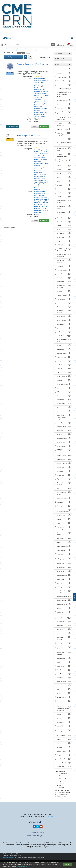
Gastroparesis (38, 169)
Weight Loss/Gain (62, 759)
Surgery (42, 114)
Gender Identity (61, 365)
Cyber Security (61, 266)
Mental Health (61, 475)
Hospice (59, 396)
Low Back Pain (61, 460)
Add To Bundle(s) (13, 126)
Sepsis (58, 662)
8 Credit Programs (40, 150)
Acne (58, 85)
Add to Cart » (44, 126)
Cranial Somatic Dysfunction (61, 256)
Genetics (59, 369)
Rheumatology (39, 112)
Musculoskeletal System (61, 493)
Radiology (59, 643)
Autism (59, 173)
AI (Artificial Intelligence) (60, 124)
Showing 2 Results (45, 58)
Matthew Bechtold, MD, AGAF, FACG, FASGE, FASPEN (41, 197)
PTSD (58, 633)
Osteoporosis (60, 571)
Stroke (41, 186)
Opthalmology (38, 101)
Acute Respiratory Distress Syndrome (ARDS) (62, 94)
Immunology (45, 92)
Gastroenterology (39, 167)
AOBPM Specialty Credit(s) (62, 161)
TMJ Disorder (61, 736)
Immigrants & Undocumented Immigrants (61, 417)
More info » (35, 126)
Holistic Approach (62, 392)
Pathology (42, 103)
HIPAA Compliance (62, 384)
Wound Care (60, 767)
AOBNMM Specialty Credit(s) (62, 155)
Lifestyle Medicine (40, 174)
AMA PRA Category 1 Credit (62, 134)
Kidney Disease (39, 173)
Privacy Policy (17, 856)
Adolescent (60, 108)
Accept (67, 864)
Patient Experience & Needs (62, 592)
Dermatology (38, 86)
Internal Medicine (62, 438)
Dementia (37, 161)
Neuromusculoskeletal (63, 511)
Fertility (59, 345)
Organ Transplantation (41, 180)
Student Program (61, 697)
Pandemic (59, 583)
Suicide (59, 714)
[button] (2, 45)
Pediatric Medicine (40, 105)
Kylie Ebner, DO (39, 118)
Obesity (44, 178)
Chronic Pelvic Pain (62, 222)
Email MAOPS (51, 816)
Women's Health (61, 763)
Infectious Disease (40, 93)
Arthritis (59, 166)
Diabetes (59, 291)
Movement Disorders (60, 484)
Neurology (46, 95)
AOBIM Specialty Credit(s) (62, 149)
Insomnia (59, 434)
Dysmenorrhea (61, 303)
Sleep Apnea (60, 666)
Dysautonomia (61, 299)
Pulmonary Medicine (60, 638)
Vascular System (61, 751)
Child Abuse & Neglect (61, 207)
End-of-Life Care (61, 320)
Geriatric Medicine (40, 116)
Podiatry (59, 608)
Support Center (7, 856)
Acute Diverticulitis (62, 89)
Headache (59, 380)
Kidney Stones (61, 446)
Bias (42, 82)
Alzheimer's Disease (62, 129)
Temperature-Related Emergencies (63, 731)
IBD (58, 407)
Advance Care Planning (61, 113)
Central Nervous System (61, 201)
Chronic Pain (60, 218)
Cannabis (59, 193)
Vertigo (59, 755)
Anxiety (37, 154)
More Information (22, 866)
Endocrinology (39, 163)
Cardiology (37, 84)
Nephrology (38, 95)
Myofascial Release (62, 498)
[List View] (30, 57)
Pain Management (62, 575)
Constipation (60, 233)
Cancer (36, 159)
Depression (60, 278)
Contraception (61, 237)
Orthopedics (60, 564)
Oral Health (60, 554)
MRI (58, 489)
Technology (60, 722)
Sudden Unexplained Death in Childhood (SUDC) (63, 709)
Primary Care (38, 107)
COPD (58, 241)
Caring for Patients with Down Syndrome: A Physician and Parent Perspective (33, 65)
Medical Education (62, 463)
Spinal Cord (60, 678)
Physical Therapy (61, 600)
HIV (58, 388)
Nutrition (59, 519)
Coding (59, 226)
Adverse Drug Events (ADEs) (61, 119)
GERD (58, 372)
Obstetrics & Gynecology (60, 528)
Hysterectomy (61, 403)
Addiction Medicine (62, 100)
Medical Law (60, 467)
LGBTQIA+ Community (60, 451)
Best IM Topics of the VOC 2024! (30, 136)
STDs (58, 685)
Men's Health (60, 471)
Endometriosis (61, 324)
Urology (59, 743)
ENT (58, 328)
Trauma (59, 739)
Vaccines (59, 747)
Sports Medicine (61, 682)
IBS (45, 171)
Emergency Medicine (60, 312)
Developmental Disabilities (61, 286)
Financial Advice (61, 353)
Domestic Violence (62, 295)
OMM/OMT (60, 538)
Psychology (60, 629)
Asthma (59, 170)
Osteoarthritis (61, 568)
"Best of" (59, 73)
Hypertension (38, 171)
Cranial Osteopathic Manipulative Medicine (63, 250)
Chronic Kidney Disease (61, 213)
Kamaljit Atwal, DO (40, 191)
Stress (58, 689)
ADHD (58, 104)
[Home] (5, 45)
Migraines (37, 176)
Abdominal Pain (61, 81)
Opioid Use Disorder (62, 546)
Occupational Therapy (60, 534)
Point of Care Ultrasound (60, 613)
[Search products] (53, 45)
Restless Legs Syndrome (60, 653)
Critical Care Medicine (60, 261)
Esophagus (60, 332)
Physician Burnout (62, 604)
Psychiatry (37, 109)
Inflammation (60, 431)
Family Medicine (61, 336)
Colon (58, 229)
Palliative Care (61, 579)
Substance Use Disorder (61, 702)
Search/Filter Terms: (10, 53)
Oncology (37, 182)
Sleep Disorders (61, 670)
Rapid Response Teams (61, 648)
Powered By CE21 (8, 857)
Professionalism (61, 622)
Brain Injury (60, 185)
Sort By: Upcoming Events (14, 57)
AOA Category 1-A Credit (62, 144)
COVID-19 (60, 245)
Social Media (60, 674)
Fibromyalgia (60, 349)
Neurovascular (61, 515)
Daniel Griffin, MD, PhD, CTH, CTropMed (41, 207)
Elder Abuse (60, 307)
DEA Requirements (62, 270)
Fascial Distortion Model (62, 341)
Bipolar (59, 181)
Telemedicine (60, 726)
